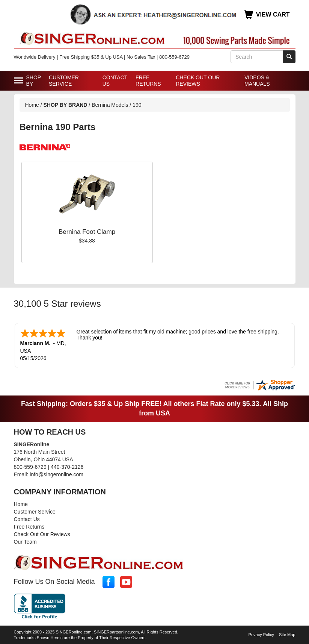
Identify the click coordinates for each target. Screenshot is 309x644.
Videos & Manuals (257, 81)
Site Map (287, 634)
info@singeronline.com (57, 474)
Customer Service (64, 81)
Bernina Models (110, 105)
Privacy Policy (261, 634)
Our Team (25, 541)
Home (32, 105)
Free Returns (148, 81)
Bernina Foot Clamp (87, 232)
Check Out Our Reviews (198, 81)
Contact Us (115, 81)
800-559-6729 (30, 466)
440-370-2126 (67, 466)
